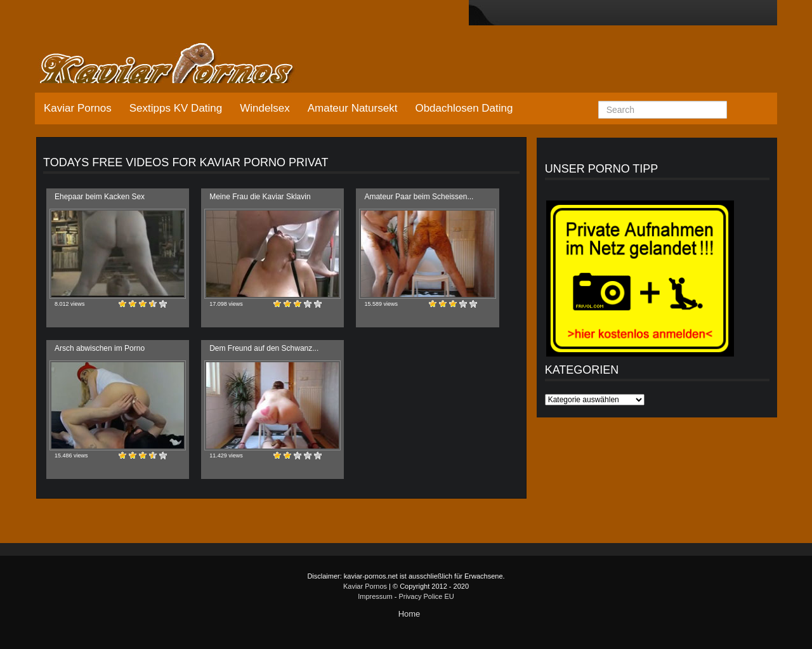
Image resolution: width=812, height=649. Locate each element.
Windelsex (265, 108)
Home (409, 614)
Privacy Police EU (426, 596)
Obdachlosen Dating (464, 108)
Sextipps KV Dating (176, 108)
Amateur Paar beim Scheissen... (419, 197)
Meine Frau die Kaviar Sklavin (260, 197)
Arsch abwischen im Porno (100, 348)
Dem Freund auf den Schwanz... (264, 348)
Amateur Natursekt (353, 108)
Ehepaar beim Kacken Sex (100, 197)
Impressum (375, 596)
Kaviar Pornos (78, 108)
